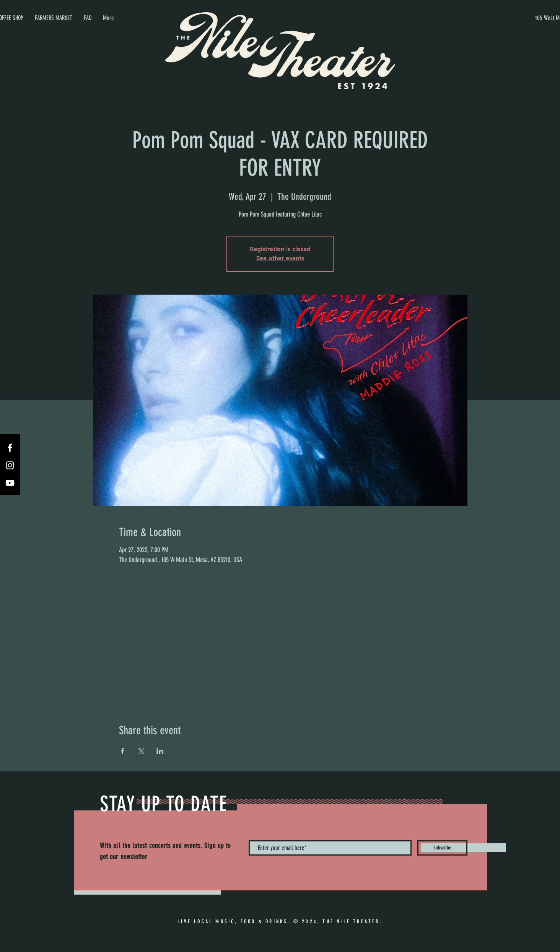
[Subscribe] (442, 848)
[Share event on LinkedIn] (160, 751)
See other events (280, 258)
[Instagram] (10, 465)
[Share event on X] (141, 751)
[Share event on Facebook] (123, 751)
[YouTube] (10, 483)
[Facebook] (10, 448)
